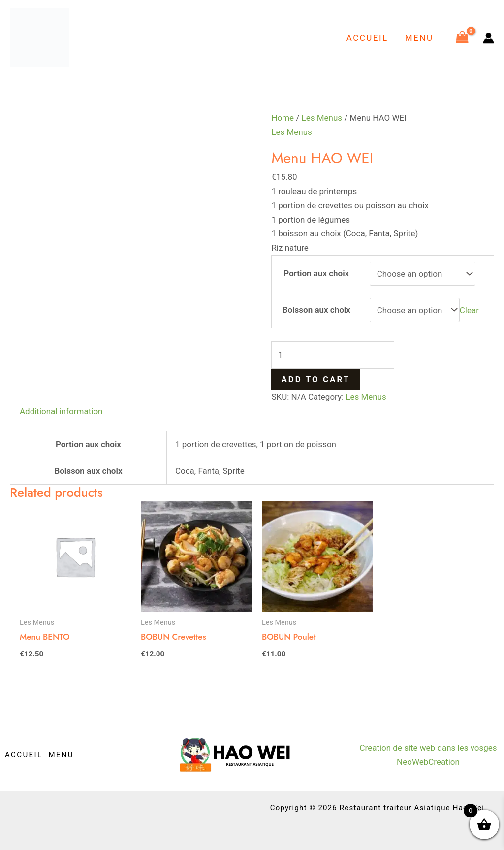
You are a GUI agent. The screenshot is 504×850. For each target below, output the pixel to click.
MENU (419, 38)
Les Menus (322, 118)
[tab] (61, 411)
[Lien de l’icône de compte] (488, 38)
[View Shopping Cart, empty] (462, 38)
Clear (469, 310)
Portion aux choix (316, 273)
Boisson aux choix (316, 310)
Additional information (61, 411)
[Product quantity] (333, 355)
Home (283, 118)
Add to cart (315, 379)
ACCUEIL (367, 38)
